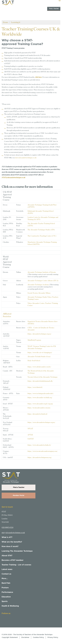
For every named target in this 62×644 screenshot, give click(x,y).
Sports (5, 601)
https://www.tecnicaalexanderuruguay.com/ (43, 451)
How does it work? (10, 546)
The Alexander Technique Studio (39, 230)
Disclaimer (25, 637)
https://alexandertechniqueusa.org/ (40, 458)
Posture (5, 588)
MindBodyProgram (34, 340)
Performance (7, 592)
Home (5, 22)
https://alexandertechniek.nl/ (38, 414)
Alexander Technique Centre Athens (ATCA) (43, 281)
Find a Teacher (54, 9)
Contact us (6, 574)
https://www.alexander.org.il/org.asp (40, 404)
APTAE (30, 435)
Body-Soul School (34, 361)
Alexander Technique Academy (38, 285)
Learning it (16, 22)
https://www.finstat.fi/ (35, 387)
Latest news (7, 569)
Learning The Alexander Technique (17, 551)
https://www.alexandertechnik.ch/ (39, 445)
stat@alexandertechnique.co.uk (26, 158)
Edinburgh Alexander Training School (41, 211)
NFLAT (30, 429)
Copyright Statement (10, 637)
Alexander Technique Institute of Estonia (42, 272)
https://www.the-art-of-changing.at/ (40, 353)
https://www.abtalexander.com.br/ (39, 367)
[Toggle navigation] (60, 1)
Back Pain (6, 583)
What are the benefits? (12, 542)
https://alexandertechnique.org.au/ (40, 334)
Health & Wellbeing (10, 606)
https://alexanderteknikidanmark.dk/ (40, 381)
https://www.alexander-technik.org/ (40, 398)
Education (6, 597)
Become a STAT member (13, 560)
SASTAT (31, 439)
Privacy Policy (53, 637)
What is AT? (7, 537)
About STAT (7, 556)
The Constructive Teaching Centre (42, 236)
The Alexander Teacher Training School (41, 224)
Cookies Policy (38, 637)
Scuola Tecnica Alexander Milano (39, 293)
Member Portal (19, 495)
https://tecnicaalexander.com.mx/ (39, 408)
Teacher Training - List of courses (16, 565)
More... (5, 579)
